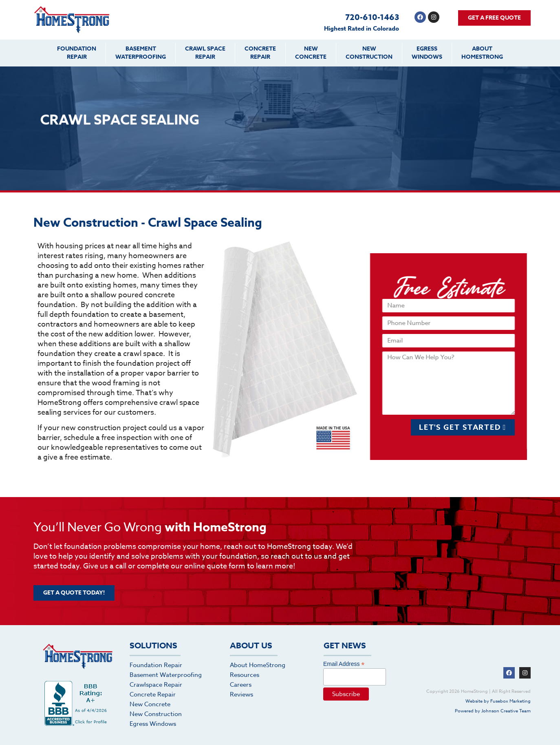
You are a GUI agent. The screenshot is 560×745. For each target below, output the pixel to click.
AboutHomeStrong (482, 53)
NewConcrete (311, 53)
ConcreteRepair (260, 53)
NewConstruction (369, 53)
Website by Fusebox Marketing (498, 701)
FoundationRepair (77, 53)
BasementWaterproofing (141, 53)
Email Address (344, 664)
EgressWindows (427, 53)
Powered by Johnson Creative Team (493, 711)
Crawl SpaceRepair (205, 53)
